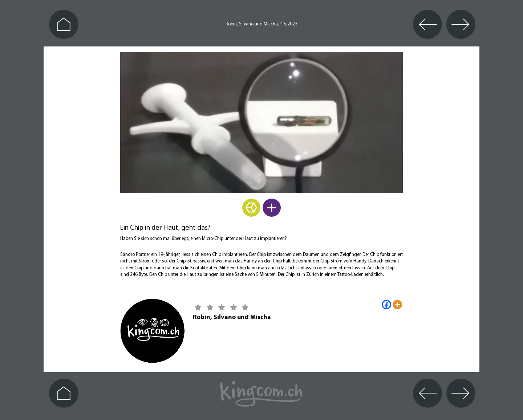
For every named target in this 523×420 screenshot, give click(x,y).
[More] (397, 305)
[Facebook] (386, 305)
